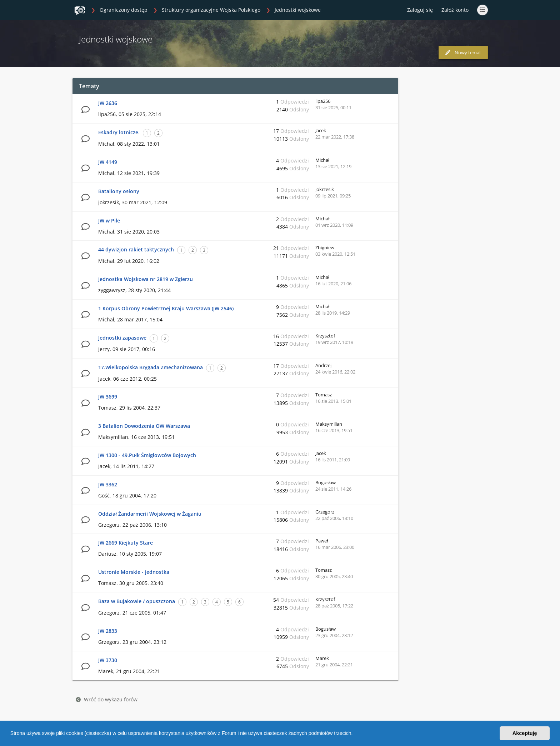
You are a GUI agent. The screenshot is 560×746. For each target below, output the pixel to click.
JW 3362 (108, 484)
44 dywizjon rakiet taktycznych (136, 249)
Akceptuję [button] (525, 733)
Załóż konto (455, 10)
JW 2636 (108, 103)
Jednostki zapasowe (122, 338)
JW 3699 (108, 397)
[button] (355, 734)
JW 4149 (108, 162)
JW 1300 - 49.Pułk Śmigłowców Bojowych (147, 455)
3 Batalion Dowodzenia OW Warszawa (144, 426)
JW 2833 (108, 631)
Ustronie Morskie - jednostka (134, 572)
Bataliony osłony (119, 191)
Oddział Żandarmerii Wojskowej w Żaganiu (150, 514)
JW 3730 (108, 660)
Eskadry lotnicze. (119, 132)
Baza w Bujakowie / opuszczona (137, 601)
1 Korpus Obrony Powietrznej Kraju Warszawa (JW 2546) (166, 308)
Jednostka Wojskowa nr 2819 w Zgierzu (146, 279)
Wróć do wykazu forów (107, 699)
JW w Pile (109, 221)
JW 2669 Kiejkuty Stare (126, 543)
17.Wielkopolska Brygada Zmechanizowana (151, 367)
